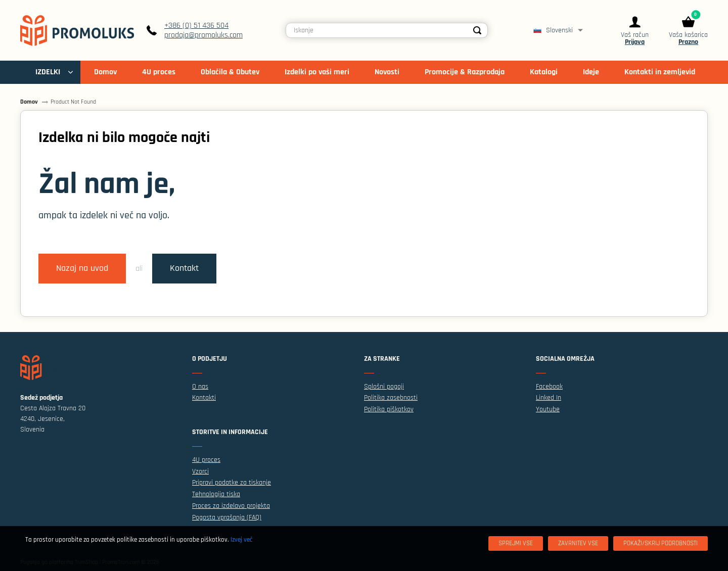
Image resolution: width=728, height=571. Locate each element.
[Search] (477, 30)
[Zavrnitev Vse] (578, 543)
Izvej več (241, 540)
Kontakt (184, 268)
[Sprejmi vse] (516, 543)
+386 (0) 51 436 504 (196, 26)
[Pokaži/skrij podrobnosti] (661, 543)
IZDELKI (48, 72)
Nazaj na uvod (82, 268)
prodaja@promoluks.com (203, 35)
